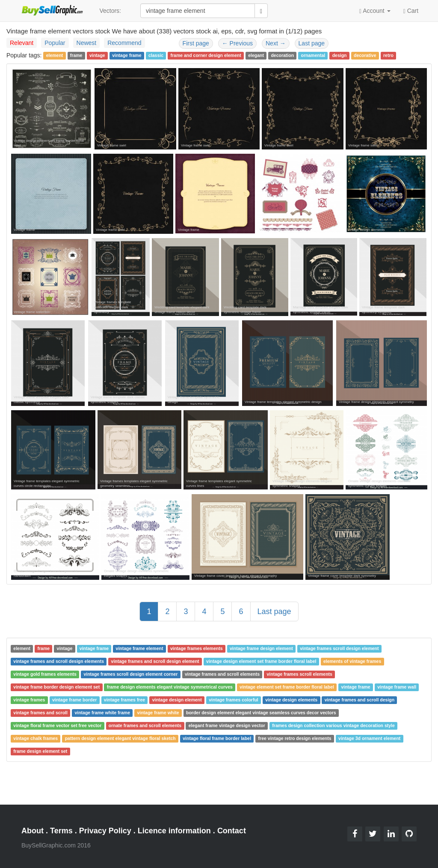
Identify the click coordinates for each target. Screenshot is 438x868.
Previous (237, 43)
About (33, 831)
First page (196, 43)
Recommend (124, 43)
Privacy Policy (105, 831)
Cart (411, 10)
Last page (312, 43)
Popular (55, 43)
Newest (87, 43)
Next (276, 43)
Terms (61, 831)
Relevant (22, 43)
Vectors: (110, 11)
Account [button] (375, 11)
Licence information (174, 831)
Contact (232, 831)
